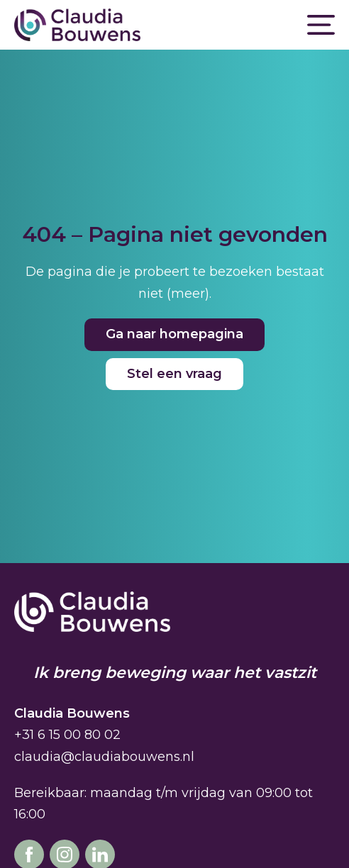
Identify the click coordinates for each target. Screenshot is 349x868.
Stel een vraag (174, 374)
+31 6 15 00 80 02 (67, 735)
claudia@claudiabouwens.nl (104, 757)
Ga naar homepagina (174, 334)
